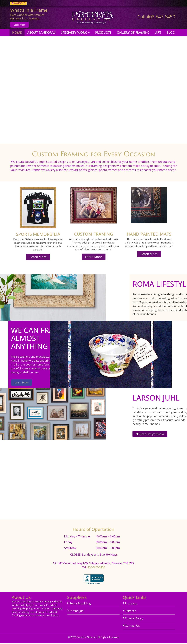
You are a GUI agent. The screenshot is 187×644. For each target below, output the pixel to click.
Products (103, 33)
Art (158, 33)
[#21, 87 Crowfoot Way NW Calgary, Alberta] (93, 519)
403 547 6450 (161, 17)
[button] (75, 33)
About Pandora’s (41, 33)
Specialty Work (75, 33)
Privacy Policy (134, 619)
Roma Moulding (80, 604)
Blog (171, 33)
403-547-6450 (96, 568)
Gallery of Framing (133, 33)
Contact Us (132, 626)
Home (17, 33)
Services (130, 612)
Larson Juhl (77, 612)
